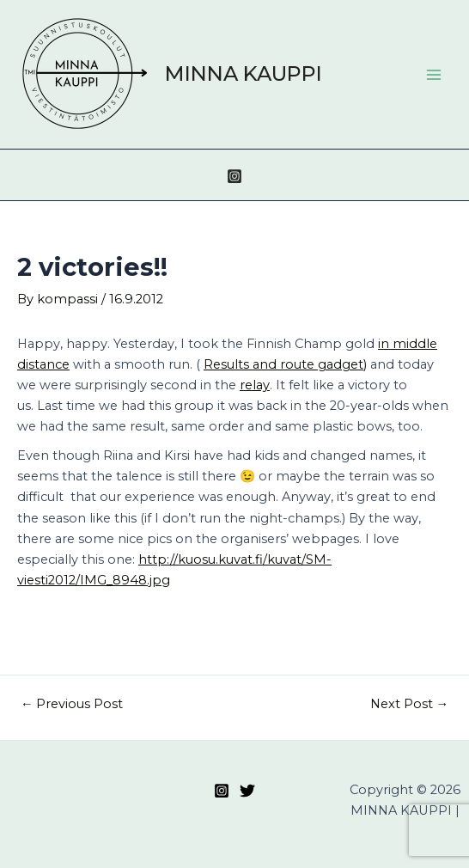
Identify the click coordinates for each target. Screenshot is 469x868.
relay (255, 385)
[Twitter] (247, 791)
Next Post (410, 704)
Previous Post (72, 704)
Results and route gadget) (285, 364)
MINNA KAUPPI (244, 73)
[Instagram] (234, 176)
